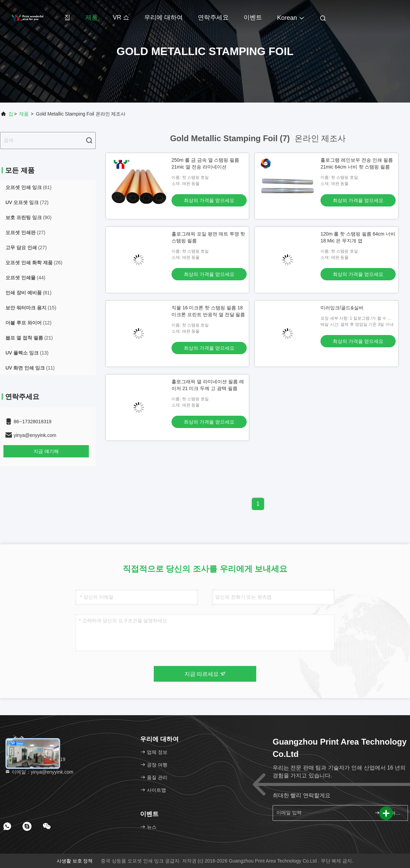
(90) (29, 217)
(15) (31, 308)
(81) (29, 293)
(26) (34, 263)
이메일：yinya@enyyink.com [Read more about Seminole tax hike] (39, 772)
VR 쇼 (121, 17)
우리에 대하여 (163, 17)
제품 (92, 17)
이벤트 (253, 17)
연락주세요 (213, 17)
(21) (29, 338)
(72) (27, 202)
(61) (29, 187)
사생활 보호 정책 (75, 861)
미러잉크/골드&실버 (342, 308)
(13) (27, 353)
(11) (30, 368)
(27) (25, 232)
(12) (29, 323)
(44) (25, 278)
